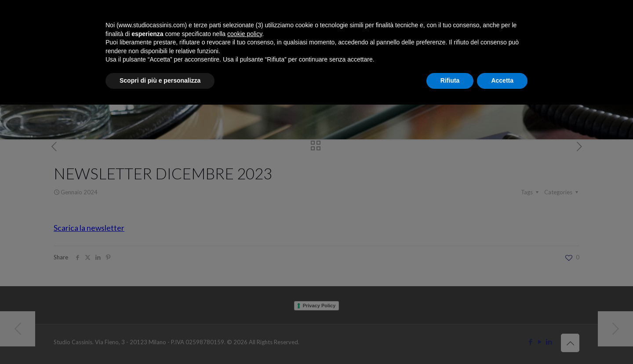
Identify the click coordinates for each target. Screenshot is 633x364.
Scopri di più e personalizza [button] (160, 80)
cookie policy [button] (245, 34)
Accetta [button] (502, 80)
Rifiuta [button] (450, 80)
